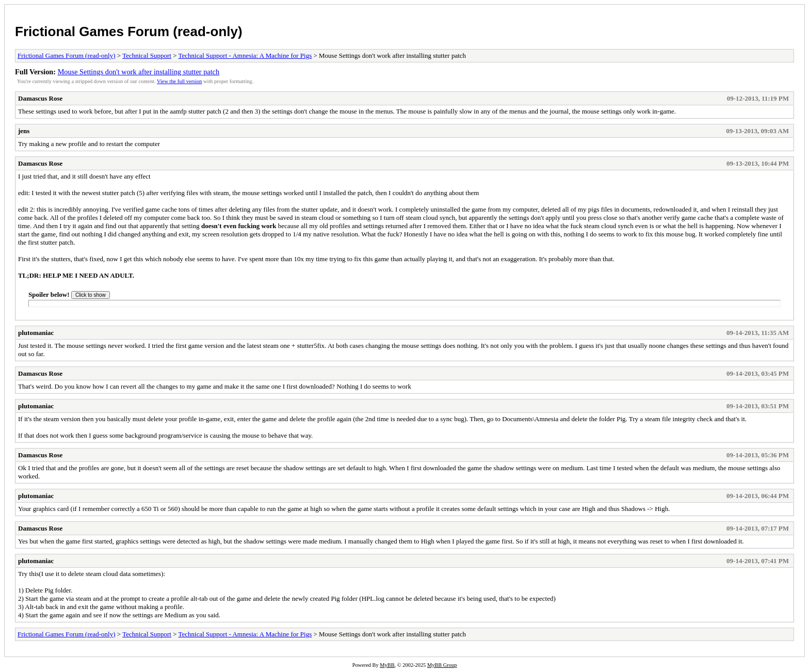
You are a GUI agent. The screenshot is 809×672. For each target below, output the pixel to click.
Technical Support (147, 55)
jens (24, 131)
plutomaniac (36, 333)
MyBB (387, 665)
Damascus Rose (40, 98)
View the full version (179, 81)
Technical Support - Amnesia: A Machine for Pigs (245, 55)
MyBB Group (442, 665)
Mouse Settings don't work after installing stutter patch (139, 72)
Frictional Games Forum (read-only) (129, 31)
